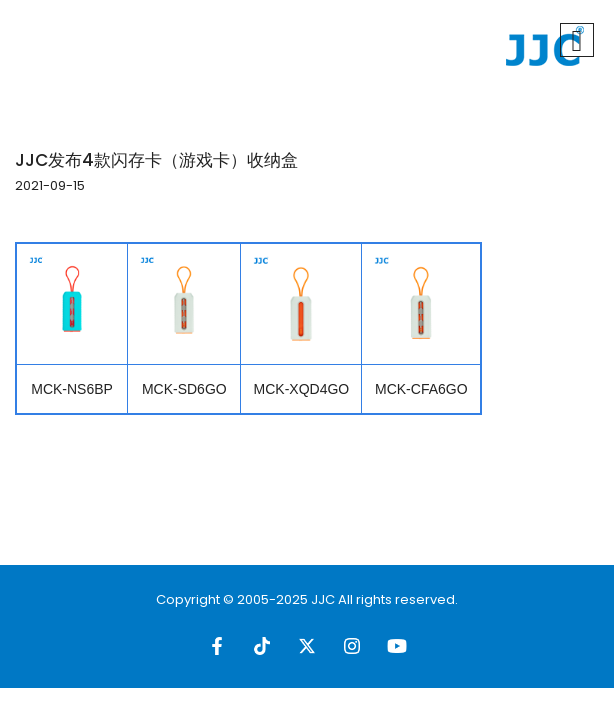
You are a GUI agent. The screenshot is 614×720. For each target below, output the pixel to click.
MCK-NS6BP (72, 389)
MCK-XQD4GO (302, 389)
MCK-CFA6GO (421, 389)
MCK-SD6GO (184, 389)
